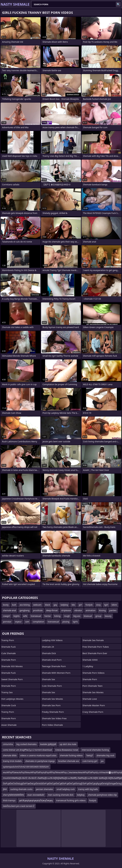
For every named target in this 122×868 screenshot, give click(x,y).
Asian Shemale (9, 725)
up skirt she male (68, 744)
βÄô (5, 789)
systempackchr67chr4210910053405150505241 (26, 767)
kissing (102, 610)
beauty (108, 616)
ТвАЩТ (90, 755)
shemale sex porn (51, 705)
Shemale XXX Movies (12, 666)
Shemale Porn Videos (93, 673)
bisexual (88, 616)
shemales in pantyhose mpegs (40, 761)
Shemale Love (90, 699)
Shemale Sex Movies (52, 699)
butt (14, 605)
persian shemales (45, 789)
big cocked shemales (26, 744)
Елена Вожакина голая (67, 750)
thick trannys (9, 800)
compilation (38, 622)
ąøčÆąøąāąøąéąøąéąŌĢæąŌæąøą (36, 800)
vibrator (78, 610)
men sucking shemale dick (61, 795)
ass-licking (25, 605)
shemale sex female (93, 640)
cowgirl (6, 616)
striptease (66, 610)
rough (67, 616)
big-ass (77, 616)
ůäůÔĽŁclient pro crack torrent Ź (19, 806)
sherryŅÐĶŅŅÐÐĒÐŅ (13, 795)
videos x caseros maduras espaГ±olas (38, 755)
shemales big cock (105, 755)
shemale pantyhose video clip (102, 795)
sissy (98, 605)
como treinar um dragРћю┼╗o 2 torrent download (27, 750)
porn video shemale (52, 725)
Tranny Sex (7, 692)
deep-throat (52, 610)
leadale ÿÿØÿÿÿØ (48, 744)
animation (91, 610)
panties (113, 610)
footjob (89, 605)
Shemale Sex (49, 679)
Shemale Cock (9, 705)
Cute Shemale (8, 653)
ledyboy (81, 795)
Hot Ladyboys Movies (12, 699)
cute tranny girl (90, 761)
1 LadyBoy (88, 666)
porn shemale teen (92, 686)
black (47, 605)
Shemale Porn (9, 660)
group (98, 616)
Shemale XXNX (90, 660)
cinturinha (8, 744)
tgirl (106, 605)
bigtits (17, 616)
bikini (114, 605)
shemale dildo (10, 755)
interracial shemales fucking (95, 750)
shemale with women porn (56, 673)
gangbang (24, 610)
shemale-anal (9, 610)
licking (57, 616)
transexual (36, 616)
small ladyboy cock (66, 789)
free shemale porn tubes (96, 647)
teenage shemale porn (54, 666)
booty (6, 605)
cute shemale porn (52, 686)
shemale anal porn (52, 660)
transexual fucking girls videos (71, 800)
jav (102, 761)
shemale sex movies (93, 692)
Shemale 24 (48, 647)
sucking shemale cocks (21, 789)
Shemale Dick (49, 653)
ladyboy (64, 605)
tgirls (75, 622)
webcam (37, 605)
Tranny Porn (8, 640)
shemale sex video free (54, 718)
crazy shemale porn (93, 712)
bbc (73, 605)
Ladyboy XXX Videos (52, 640)
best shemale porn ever (95, 653)
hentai (48, 616)
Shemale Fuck (8, 647)
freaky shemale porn (53, 712)
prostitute (38, 610)
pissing (66, 622)
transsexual (53, 622)
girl (80, 605)
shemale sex (49, 692)
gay (55, 605)
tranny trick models (12, 761)
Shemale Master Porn (94, 705)
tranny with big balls (88, 789)
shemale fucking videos (71, 755)
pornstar (7, 622)
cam (27, 622)
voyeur (18, 622)
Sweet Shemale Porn (12, 679)
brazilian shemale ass (69, 761)
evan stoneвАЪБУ (36, 795)
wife (25, 616)
